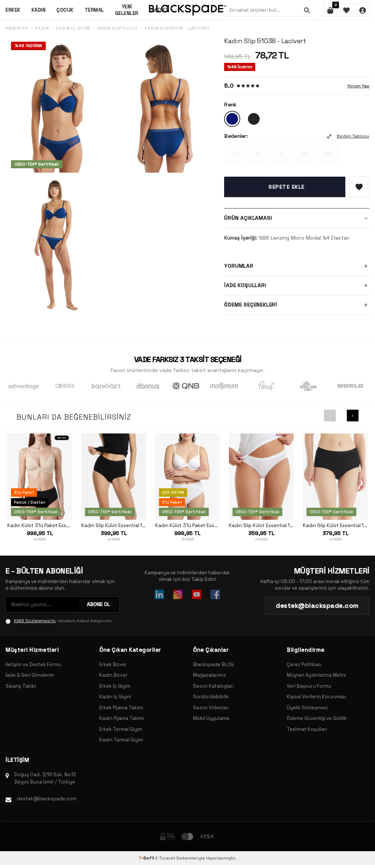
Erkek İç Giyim (115, 686)
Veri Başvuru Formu (309, 686)
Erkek (13, 10)
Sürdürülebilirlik (211, 697)
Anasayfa (17, 28)
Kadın (39, 10)
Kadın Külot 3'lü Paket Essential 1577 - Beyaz (188, 526)
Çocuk (65, 10)
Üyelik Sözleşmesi (307, 708)
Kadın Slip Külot (118, 28)
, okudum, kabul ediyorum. (59, 621)
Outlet (159, 10)
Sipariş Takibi (21, 686)
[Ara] (307, 10)
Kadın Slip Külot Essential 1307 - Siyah (335, 526)
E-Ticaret (165, 858)
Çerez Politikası (304, 664)
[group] (57, 105)
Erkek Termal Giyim (121, 729)
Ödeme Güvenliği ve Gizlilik (317, 718)
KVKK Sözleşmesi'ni (35, 621)
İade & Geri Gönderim (30, 675)
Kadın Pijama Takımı (122, 718)
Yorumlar (297, 266)
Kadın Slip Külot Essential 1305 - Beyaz (261, 526)
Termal (94, 10)
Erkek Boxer (113, 664)
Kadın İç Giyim (73, 28)
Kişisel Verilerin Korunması (316, 697)
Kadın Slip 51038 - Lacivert (177, 28)
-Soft (147, 858)
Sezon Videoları (211, 708)
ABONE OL (98, 604)
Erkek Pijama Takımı (121, 708)
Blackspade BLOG (214, 664)
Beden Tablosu (348, 136)
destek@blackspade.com (47, 799)
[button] (330, 416)
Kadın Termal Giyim (121, 740)
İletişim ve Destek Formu (33, 664)
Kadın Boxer (113, 675)
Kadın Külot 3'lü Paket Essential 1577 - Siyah (40, 526)
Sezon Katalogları (213, 686)
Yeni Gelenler (127, 10)
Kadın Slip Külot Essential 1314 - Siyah (114, 526)
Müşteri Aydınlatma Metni (316, 675)
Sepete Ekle (287, 187)
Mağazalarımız (209, 675)
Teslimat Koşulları (307, 729)
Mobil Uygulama (211, 718)
